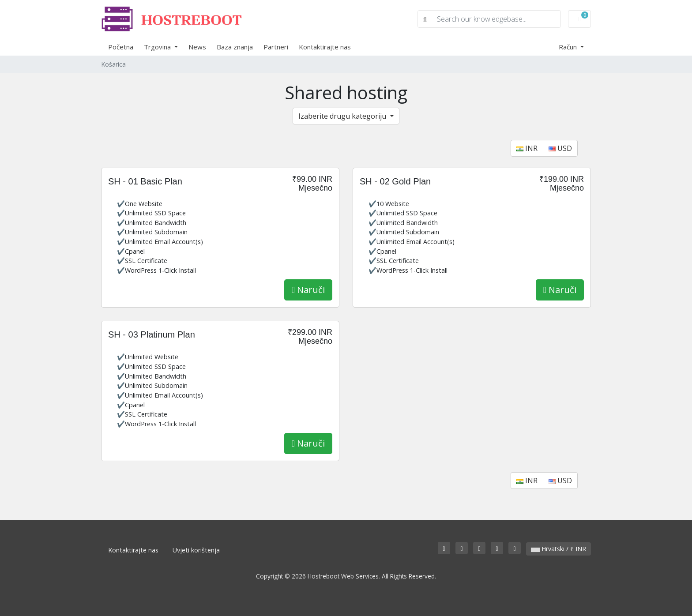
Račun (569, 47)
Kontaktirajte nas (325, 47)
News (197, 47)
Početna (121, 47)
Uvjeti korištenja (196, 550)
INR (527, 148)
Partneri (276, 47)
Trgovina (158, 47)
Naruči (308, 290)
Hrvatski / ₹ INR (558, 549)
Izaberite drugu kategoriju (343, 116)
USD (560, 148)
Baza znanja (235, 47)
